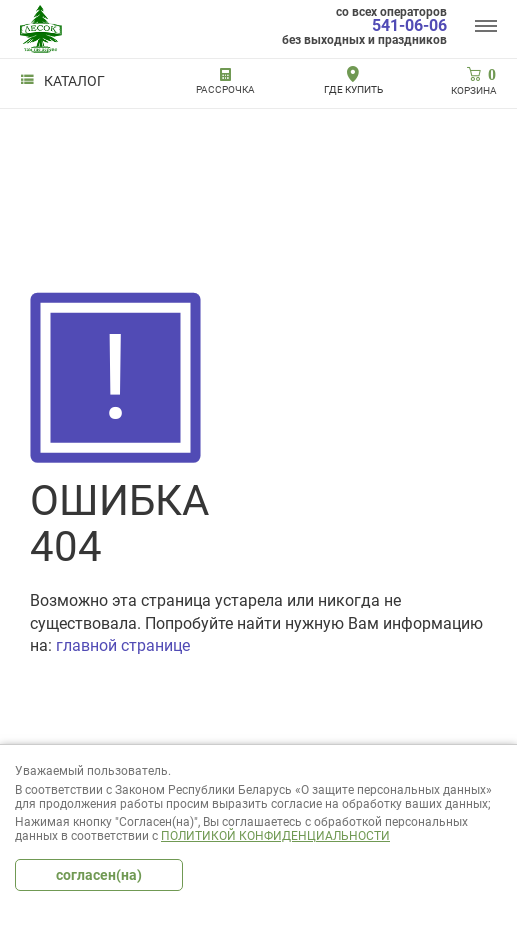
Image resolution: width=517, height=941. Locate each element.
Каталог (62, 81)
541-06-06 (409, 26)
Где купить (353, 89)
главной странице (123, 645)
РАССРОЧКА (225, 89)
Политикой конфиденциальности (275, 836)
